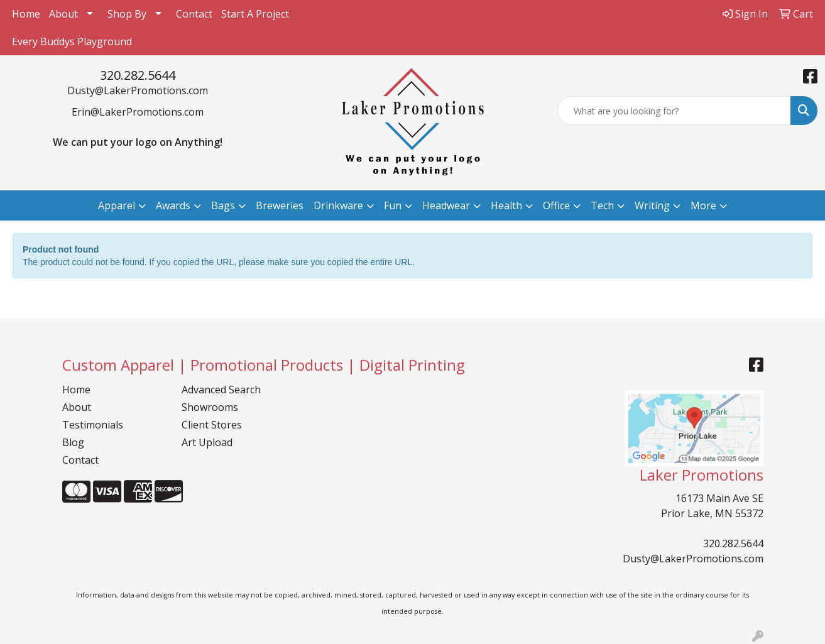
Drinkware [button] (338, 205)
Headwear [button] (446, 205)
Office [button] (556, 205)
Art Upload (207, 442)
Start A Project (255, 14)
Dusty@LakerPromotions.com (138, 90)
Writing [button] (652, 205)
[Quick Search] (674, 111)
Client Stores (212, 425)
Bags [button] (223, 205)
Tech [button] (602, 205)
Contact (194, 14)
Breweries (280, 205)
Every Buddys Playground (72, 41)
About (63, 14)
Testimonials (93, 425)
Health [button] (506, 205)
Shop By (127, 14)
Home (26, 14)
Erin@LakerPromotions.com (138, 112)
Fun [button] (393, 205)
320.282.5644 (138, 75)
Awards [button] (173, 205)
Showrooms (210, 407)
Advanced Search (221, 390)
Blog (73, 442)
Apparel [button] (117, 205)
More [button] (703, 205)
